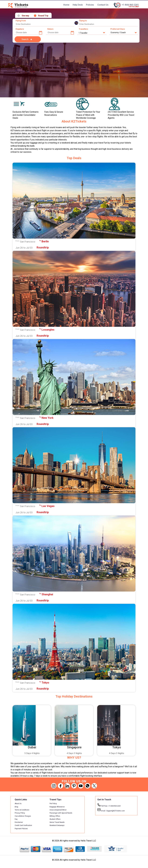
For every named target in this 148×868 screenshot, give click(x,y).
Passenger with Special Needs (61, 813)
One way (25, 16)
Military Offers (55, 816)
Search (25, 39)
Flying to (83, 21)
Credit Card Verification (23, 826)
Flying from (21, 21)
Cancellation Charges (23, 816)
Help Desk (78, 5)
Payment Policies (21, 829)
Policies (90, 5)
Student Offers (55, 819)
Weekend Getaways (57, 826)
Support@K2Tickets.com (111, 810)
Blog (16, 807)
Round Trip (43, 16)
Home (66, 5)
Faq (16, 819)
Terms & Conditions (22, 810)
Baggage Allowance (57, 807)
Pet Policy (53, 804)
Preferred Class (118, 29)
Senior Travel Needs (57, 822)
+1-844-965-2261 (130, 5)
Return (50, 29)
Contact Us (103, 5)
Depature (20, 29)
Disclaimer (19, 822)
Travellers (83, 29)
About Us (18, 804)
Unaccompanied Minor (58, 810)
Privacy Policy (20, 813)
